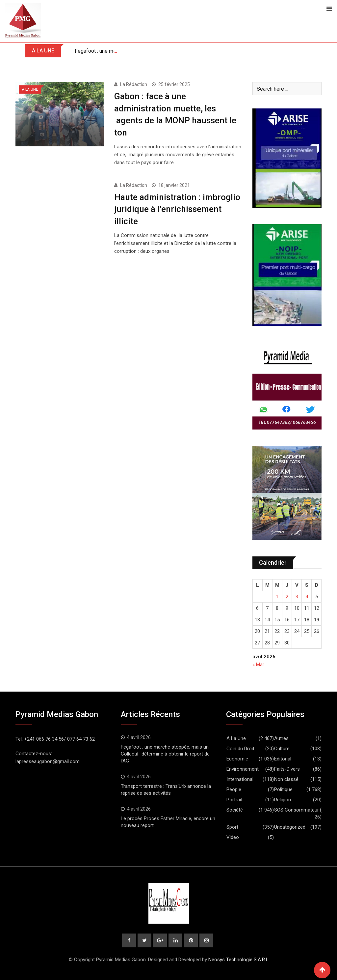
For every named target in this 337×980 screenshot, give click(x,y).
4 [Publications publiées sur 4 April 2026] (307, 597)
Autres (281, 738)
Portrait (234, 800)
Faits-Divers (287, 769)
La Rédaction (134, 84)
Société (235, 810)
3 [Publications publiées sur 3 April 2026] (297, 597)
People (234, 789)
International (240, 779)
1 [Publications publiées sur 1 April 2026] (277, 597)
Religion (283, 800)
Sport (232, 827)
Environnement (243, 769)
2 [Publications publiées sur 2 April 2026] (287, 597)
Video (233, 837)
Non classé (286, 779)
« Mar (258, 665)
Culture (282, 749)
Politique (283, 789)
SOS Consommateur (297, 810)
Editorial (283, 759)
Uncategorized (290, 827)
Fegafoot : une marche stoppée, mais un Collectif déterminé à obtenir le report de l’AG (165, 754)
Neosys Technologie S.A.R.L (238, 960)
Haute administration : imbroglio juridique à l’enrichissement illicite (177, 209)
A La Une (236, 738)
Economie (237, 759)
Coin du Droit (240, 749)
